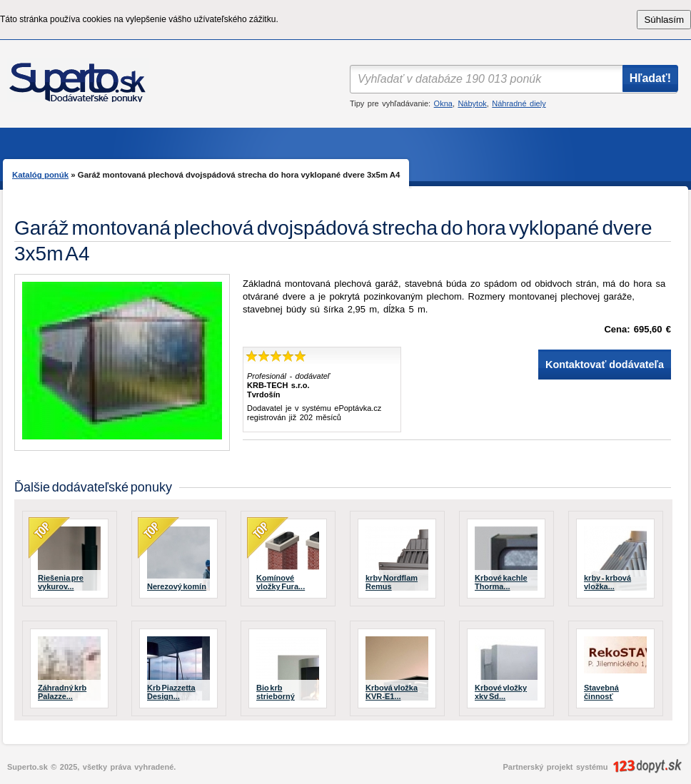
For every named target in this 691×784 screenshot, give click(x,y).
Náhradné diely (519, 103)
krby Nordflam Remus (392, 582)
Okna (443, 103)
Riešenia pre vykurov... (61, 582)
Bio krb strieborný (276, 692)
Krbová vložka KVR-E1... (392, 692)
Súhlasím (664, 20)
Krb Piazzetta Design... (171, 692)
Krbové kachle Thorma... (501, 582)
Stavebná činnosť (601, 692)
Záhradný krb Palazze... (62, 692)
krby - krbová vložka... (607, 582)
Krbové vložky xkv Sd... (501, 692)
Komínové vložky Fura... (281, 582)
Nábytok (472, 103)
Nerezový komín (177, 586)
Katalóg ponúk (40, 175)
